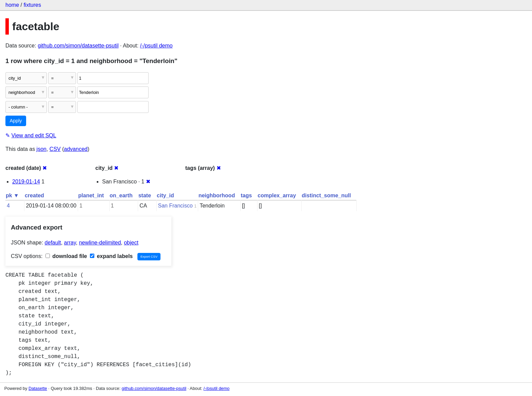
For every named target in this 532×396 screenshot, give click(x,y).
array (70, 243)
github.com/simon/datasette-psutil (78, 46)
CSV (55, 149)
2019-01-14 (26, 182)
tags (246, 195)
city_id (165, 195)
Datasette (38, 388)
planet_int (91, 195)
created (34, 195)
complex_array (277, 195)
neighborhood (217, 195)
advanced (76, 149)
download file (66, 256)
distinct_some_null (326, 195)
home (12, 5)
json (42, 149)
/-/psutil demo (156, 46)
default (53, 243)
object (131, 243)
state (145, 195)
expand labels (111, 256)
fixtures (32, 5)
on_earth (121, 195)
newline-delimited (100, 243)
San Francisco (175, 206)
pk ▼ (12, 195)
